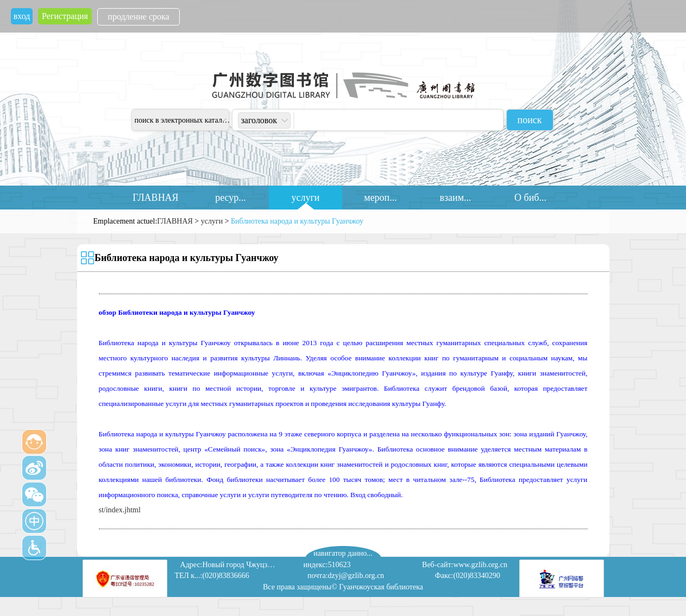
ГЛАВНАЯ (155, 198)
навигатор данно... (343, 553)
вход (22, 16)
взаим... (455, 198)
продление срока (138, 17)
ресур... (231, 198)
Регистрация (65, 16)
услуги (306, 198)
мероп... (380, 198)
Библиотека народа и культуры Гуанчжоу (297, 221)
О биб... (530, 198)
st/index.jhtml (120, 510)
